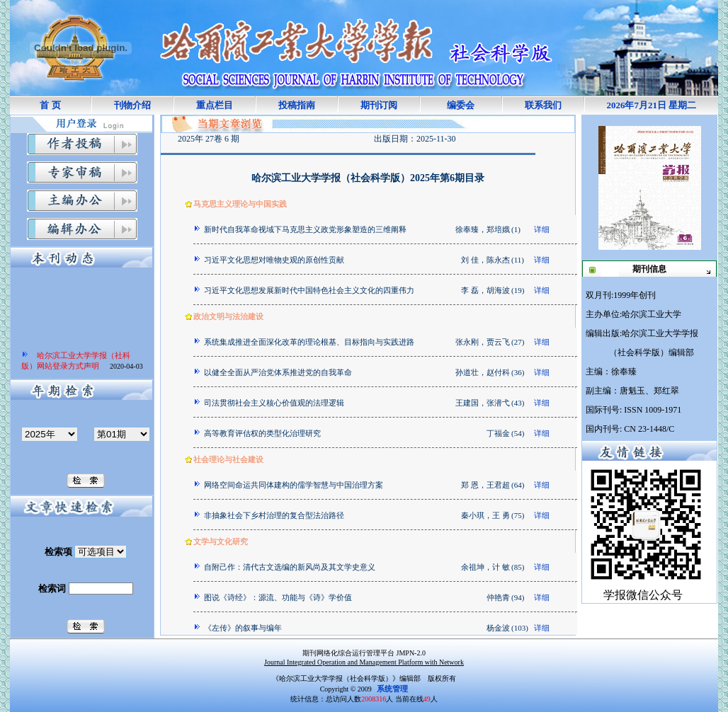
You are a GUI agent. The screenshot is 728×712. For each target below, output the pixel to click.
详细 (542, 229)
